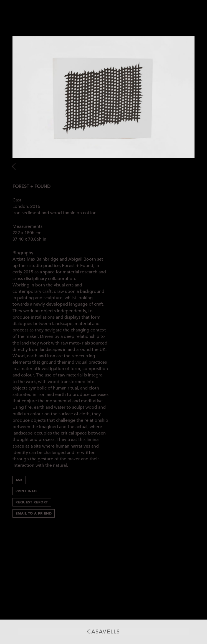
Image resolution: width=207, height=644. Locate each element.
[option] (103, 97)
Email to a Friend (34, 513)
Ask (19, 480)
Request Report (32, 502)
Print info (26, 491)
